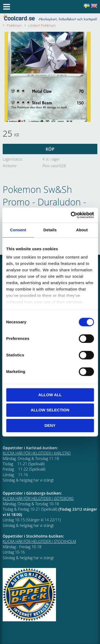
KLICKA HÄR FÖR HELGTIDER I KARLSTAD (37, 453)
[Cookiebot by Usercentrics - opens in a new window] (71, 215)
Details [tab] (50, 230)
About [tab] (82, 230)
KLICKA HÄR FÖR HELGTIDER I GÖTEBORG (38, 498)
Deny (50, 425)
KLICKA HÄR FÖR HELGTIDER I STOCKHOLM (39, 541)
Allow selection (50, 410)
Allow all (50, 395)
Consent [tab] (18, 230)
